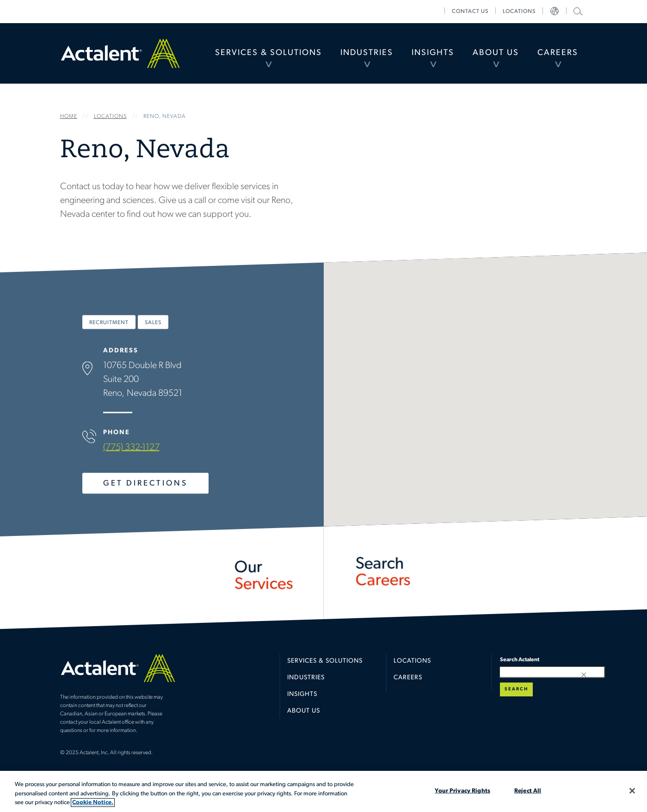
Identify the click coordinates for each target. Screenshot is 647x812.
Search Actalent (577, 11)
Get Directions (145, 483)
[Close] (632, 791)
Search (516, 689)
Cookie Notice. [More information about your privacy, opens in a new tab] (93, 803)
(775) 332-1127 (131, 448)
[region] (323, 791)
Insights (433, 53)
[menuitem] (268, 53)
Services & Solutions (268, 53)
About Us (496, 53)
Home (120, 53)
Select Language (555, 12)
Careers (558, 53)
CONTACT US (470, 12)
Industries (367, 53)
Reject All (528, 790)
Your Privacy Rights (462, 790)
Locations (519, 12)
